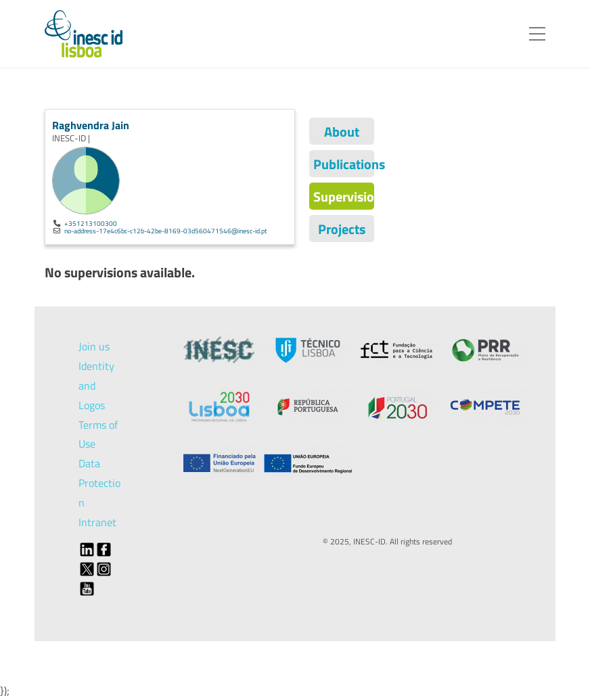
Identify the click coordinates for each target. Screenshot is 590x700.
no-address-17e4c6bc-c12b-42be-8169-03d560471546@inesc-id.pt (166, 231)
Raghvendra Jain (91, 125)
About (342, 132)
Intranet (97, 522)
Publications (344, 164)
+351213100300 (91, 223)
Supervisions (344, 196)
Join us (94, 346)
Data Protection (99, 483)
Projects (342, 229)
